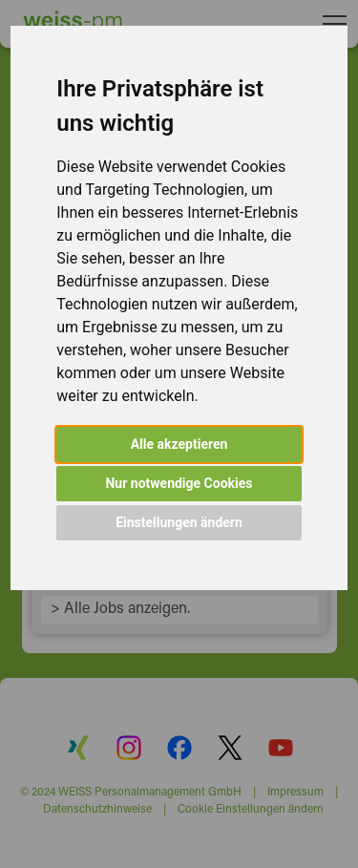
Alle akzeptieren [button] (179, 444)
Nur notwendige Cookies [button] (179, 483)
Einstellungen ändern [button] (179, 522)
